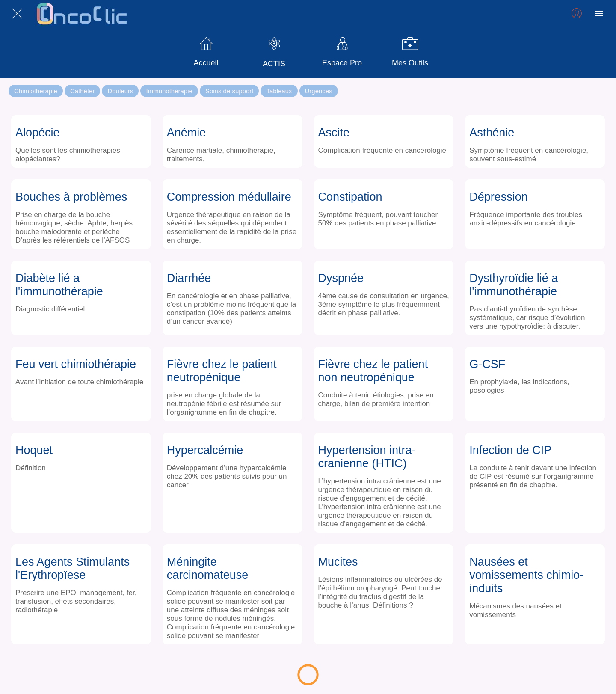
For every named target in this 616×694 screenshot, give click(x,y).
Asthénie (492, 133)
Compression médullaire (229, 197)
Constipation (350, 197)
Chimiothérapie (36, 91)
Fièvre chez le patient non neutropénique (373, 371)
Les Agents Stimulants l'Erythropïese (73, 568)
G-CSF (487, 364)
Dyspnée (341, 278)
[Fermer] (17, 14)
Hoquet (34, 450)
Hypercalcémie (205, 450)
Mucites (338, 562)
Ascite (334, 133)
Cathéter (83, 91)
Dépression (499, 197)
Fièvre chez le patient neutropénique (222, 371)
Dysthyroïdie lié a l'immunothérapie (514, 285)
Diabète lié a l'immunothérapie (59, 285)
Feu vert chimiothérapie (76, 364)
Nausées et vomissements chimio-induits (526, 575)
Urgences (319, 91)
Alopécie (38, 133)
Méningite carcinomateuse (208, 568)
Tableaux (279, 91)
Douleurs (120, 91)
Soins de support (230, 91)
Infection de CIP (510, 450)
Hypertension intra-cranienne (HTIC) (367, 457)
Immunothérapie (169, 91)
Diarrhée (189, 278)
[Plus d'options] (599, 14)
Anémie (187, 133)
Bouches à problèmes (71, 197)
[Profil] (577, 14)
